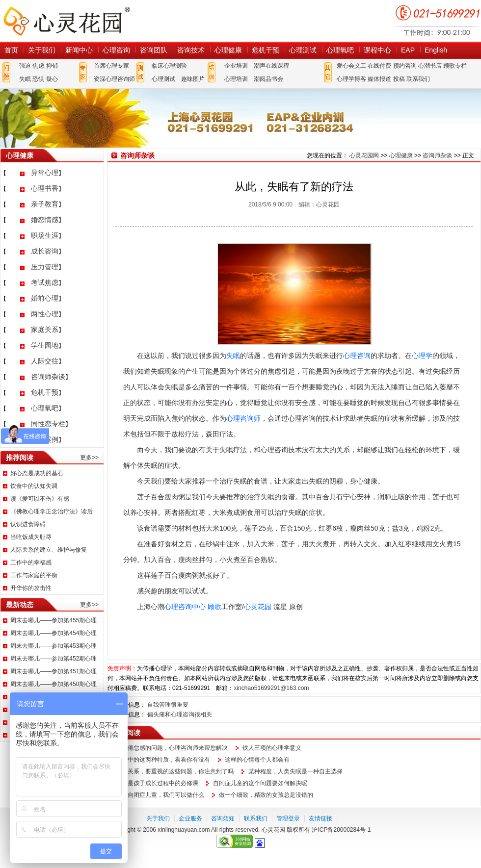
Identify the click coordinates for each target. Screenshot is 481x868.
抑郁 (52, 66)
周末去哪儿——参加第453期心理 (53, 646)
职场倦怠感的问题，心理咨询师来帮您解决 (172, 748)
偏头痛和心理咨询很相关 (180, 715)
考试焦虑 (45, 282)
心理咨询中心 (185, 607)
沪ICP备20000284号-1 (341, 830)
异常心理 (45, 173)
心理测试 (303, 50)
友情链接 (321, 818)
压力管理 (45, 267)
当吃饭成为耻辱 (31, 537)
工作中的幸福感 (31, 562)
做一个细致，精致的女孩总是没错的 (266, 795)
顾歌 (214, 607)
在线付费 (379, 66)
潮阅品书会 (268, 79)
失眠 (25, 79)
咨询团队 (154, 50)
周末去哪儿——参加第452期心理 (53, 659)
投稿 (399, 79)
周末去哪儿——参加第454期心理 (53, 633)
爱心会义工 (351, 66)
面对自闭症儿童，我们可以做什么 (160, 795)
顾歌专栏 (455, 66)
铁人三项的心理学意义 (272, 748)
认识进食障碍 (28, 524)
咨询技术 (191, 50)
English (436, 50)
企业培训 (236, 66)
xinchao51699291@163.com (271, 688)
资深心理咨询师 (114, 79)
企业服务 (190, 818)
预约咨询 (405, 66)
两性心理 (45, 314)
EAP (408, 50)
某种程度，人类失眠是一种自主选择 (295, 771)
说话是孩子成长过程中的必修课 (157, 783)
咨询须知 (223, 818)
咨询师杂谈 (48, 377)
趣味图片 (193, 79)
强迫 (25, 66)
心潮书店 (430, 66)
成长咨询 (45, 251)
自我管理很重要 (168, 705)
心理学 (422, 356)
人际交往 (45, 361)
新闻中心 (79, 50)
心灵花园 (258, 607)
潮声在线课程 (271, 66)
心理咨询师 (243, 418)
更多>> (89, 458)
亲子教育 (45, 204)
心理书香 (45, 188)
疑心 (52, 79)
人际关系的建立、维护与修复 (49, 550)
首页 (11, 50)
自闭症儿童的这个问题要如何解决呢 (260, 783)
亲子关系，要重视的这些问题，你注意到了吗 (175, 771)
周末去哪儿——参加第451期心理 (53, 671)
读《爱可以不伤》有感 (40, 499)
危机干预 (266, 50)
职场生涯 (45, 235)
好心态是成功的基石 (37, 473)
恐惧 (38, 79)
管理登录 (288, 818)
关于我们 (42, 50)
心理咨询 (116, 50)
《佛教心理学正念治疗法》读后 (52, 511)
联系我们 (418, 79)
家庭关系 (45, 330)
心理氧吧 (340, 50)
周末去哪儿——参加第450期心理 (53, 684)
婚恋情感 (45, 220)
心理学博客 (351, 79)
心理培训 (236, 79)
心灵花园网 (66, 21)
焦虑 (38, 66)
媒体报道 (379, 79)
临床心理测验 (169, 66)
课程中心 (377, 50)
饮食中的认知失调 (34, 486)
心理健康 (228, 50)
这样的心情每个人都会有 (257, 760)
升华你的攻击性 (31, 588)
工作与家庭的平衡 (34, 575)
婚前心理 (45, 298)
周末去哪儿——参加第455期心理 (53, 620)
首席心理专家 (111, 66)
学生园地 (45, 345)
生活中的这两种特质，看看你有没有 (163, 760)
